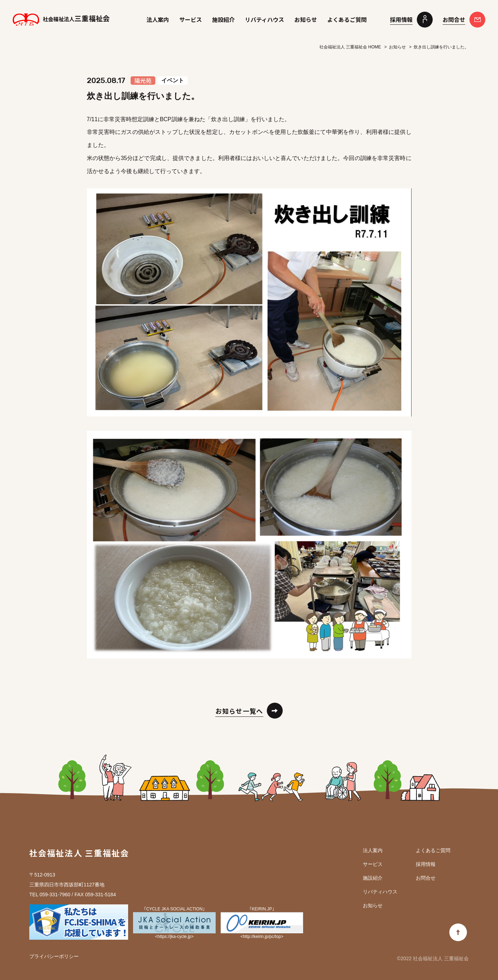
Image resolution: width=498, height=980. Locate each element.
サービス (191, 19)
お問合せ (426, 878)
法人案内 (158, 19)
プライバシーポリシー (54, 956)
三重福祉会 (61, 19)
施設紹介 (223, 19)
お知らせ (306, 19)
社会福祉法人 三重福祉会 (79, 853)
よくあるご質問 (347, 19)
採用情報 (426, 864)
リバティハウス (265, 19)
